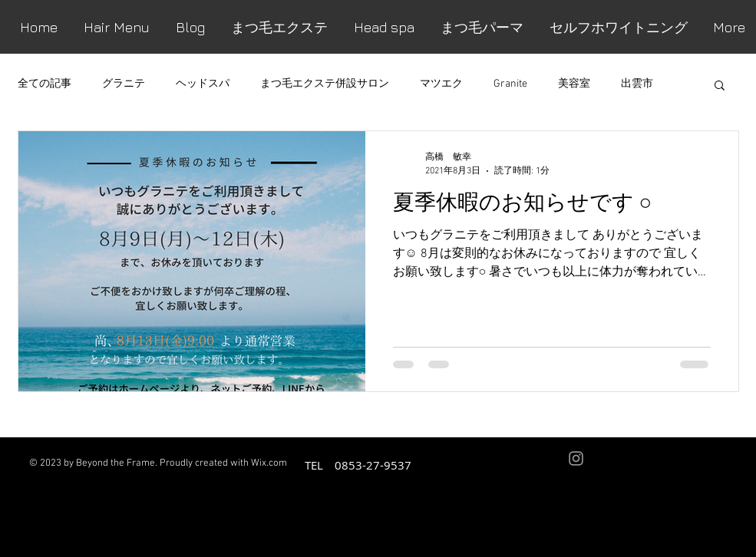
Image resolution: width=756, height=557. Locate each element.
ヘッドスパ (203, 84)
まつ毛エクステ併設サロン (325, 84)
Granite (510, 84)
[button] (720, 86)
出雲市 (637, 84)
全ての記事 (45, 84)
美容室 (574, 84)
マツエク (441, 84)
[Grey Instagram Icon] (576, 458)
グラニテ (124, 84)
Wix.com (269, 463)
